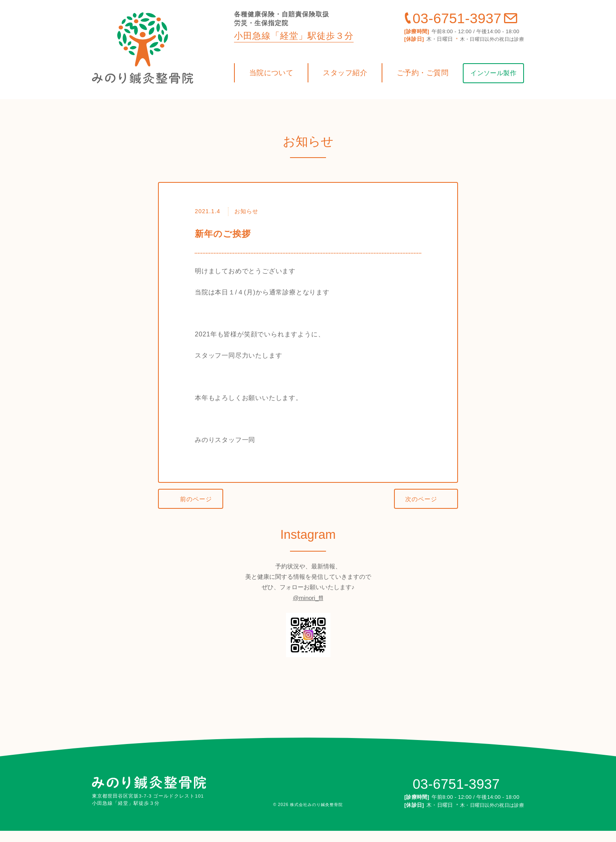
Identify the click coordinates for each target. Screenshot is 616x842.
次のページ (419, 511)
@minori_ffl (308, 609)
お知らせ (248, 221)
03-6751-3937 (457, 28)
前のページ (199, 511)
